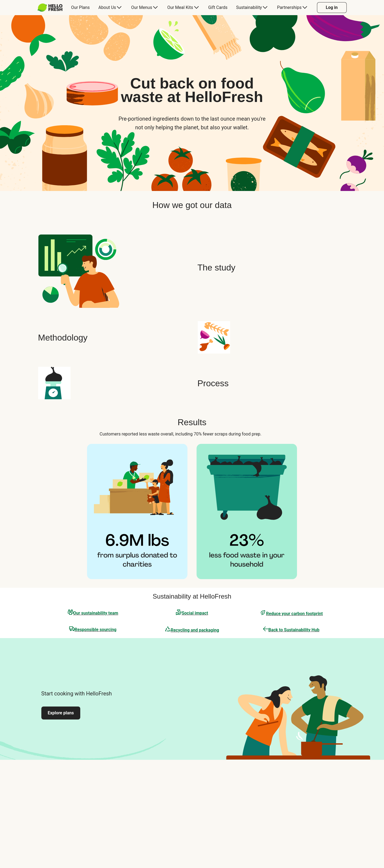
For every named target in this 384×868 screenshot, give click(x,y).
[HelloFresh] (50, 8)
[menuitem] (52, 8)
